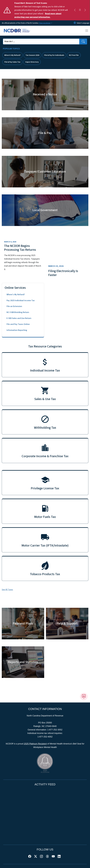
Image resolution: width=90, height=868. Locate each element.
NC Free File (74, 55)
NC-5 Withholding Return (18, 312)
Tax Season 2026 (32, 55)
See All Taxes (7, 590)
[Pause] (80, 10)
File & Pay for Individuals (54, 55)
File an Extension (14, 306)
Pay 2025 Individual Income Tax (21, 300)
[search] (83, 42)
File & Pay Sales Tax (12, 62)
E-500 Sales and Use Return (19, 318)
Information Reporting (17, 330)
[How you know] (45, 23)
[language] (83, 23)
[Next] (85, 10)
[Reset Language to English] (75, 23)
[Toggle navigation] (87, 31)
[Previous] (75, 10)
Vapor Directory (32, 62)
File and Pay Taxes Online (18, 324)
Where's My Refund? (12, 55)
